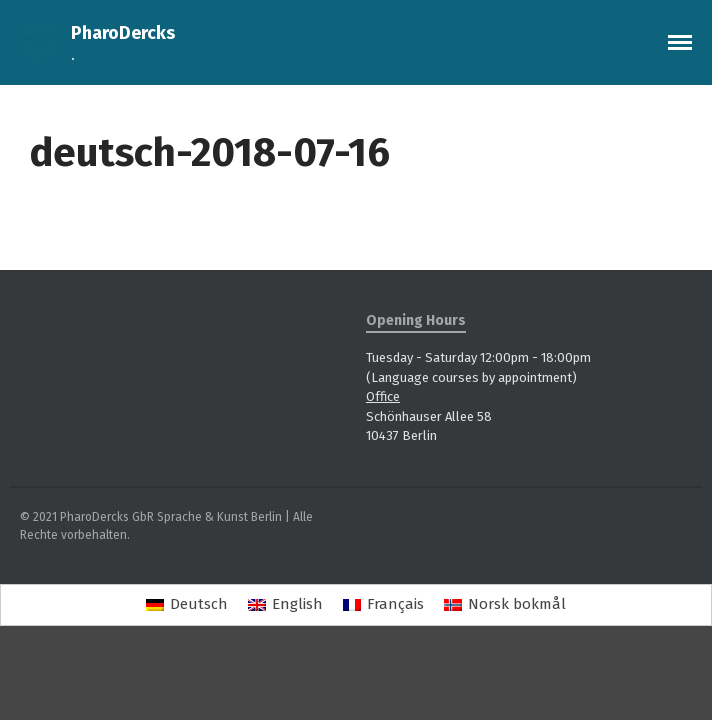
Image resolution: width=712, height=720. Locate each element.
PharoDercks (123, 33)
